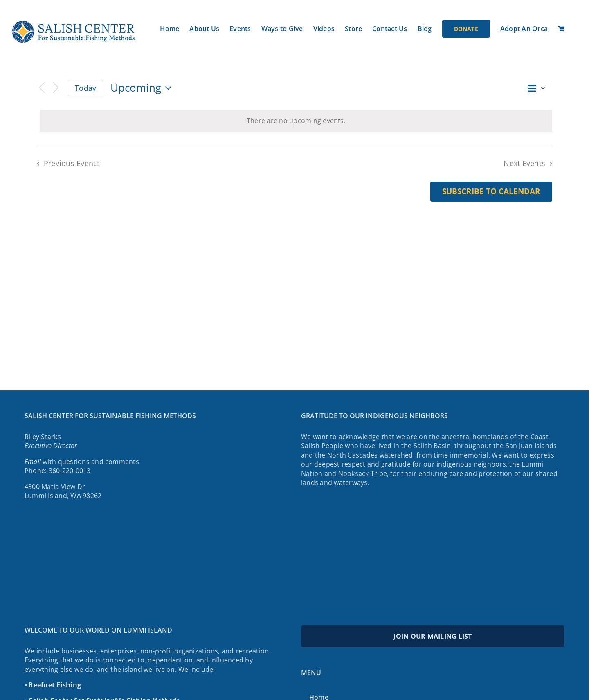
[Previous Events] (42, 88)
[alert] (296, 121)
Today (85, 88)
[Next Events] (56, 88)
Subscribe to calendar (491, 192)
